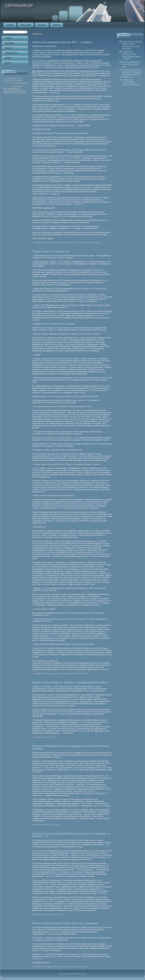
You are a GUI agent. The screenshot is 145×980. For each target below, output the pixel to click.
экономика (69, 105)
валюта (23, 92)
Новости (57, 25)
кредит (14, 80)
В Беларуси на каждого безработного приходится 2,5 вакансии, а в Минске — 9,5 (71, 835)
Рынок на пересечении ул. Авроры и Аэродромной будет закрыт (70, 682)
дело (21, 86)
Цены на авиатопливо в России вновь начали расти (131, 64)
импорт (24, 83)
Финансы (9, 48)
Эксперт (8, 58)
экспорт (17, 83)
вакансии (12, 88)
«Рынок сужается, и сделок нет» (51, 251)
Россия (22, 90)
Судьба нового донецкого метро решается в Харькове (130, 82)
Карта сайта (26, 25)
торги (18, 92)
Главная (10, 25)
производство (55, 932)
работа (7, 86)
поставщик (7, 92)
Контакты (42, 25)
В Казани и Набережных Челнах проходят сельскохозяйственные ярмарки (71, 747)
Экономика (9, 43)
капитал (6, 80)
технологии (7, 90)
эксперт (67, 115)
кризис (20, 80)
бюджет (18, 78)
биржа (13, 92)
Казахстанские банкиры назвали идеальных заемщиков (65, 923)
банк (5, 78)
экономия (15, 90)
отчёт (18, 88)
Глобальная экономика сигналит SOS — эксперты (62, 42)
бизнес (72, 228)
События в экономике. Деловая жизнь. (72, 974)
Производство (11, 53)
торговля (15, 86)
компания (8, 83)
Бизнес (8, 63)
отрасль (6, 88)
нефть (11, 78)
